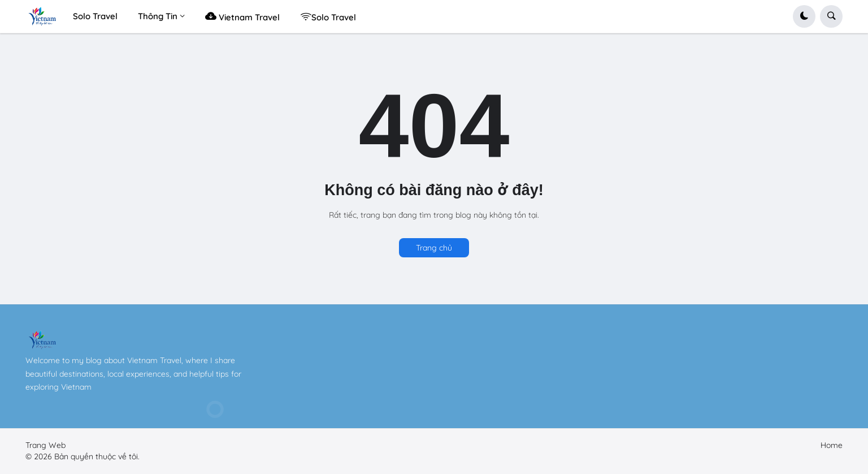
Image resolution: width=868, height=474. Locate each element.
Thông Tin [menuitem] (158, 16)
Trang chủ (434, 248)
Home (832, 445)
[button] (804, 16)
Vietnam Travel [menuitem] (242, 16)
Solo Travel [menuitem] (95, 16)
